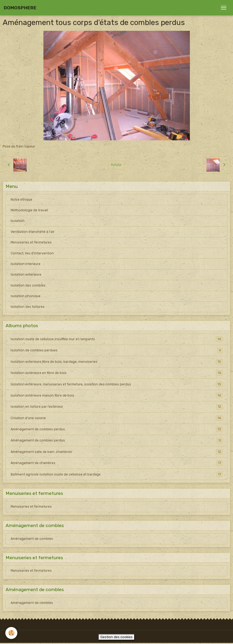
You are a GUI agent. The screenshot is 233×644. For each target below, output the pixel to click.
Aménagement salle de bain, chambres (117, 452)
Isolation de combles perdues (117, 350)
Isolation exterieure (26, 275)
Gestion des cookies (116, 637)
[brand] (20, 8)
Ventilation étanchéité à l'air (33, 232)
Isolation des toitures (28, 307)
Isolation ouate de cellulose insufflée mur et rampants (117, 339)
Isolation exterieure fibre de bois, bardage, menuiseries (117, 362)
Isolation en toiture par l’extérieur (117, 407)
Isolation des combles (28, 285)
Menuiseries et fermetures (31, 242)
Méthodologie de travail (29, 210)
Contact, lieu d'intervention (32, 253)
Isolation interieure (26, 264)
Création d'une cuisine (117, 418)
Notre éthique (21, 200)
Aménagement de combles (32, 539)
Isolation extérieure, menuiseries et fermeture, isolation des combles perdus (117, 384)
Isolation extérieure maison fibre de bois (117, 395)
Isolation (18, 221)
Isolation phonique (26, 296)
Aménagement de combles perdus (117, 429)
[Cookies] (11, 633)
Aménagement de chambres (117, 463)
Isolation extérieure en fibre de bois (117, 373)
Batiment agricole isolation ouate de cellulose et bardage (117, 474)
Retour (116, 165)
